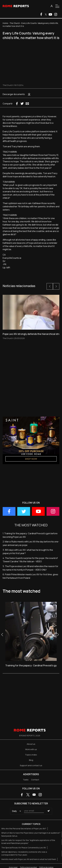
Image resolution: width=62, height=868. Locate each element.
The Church (15, 23)
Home (5, 23)
